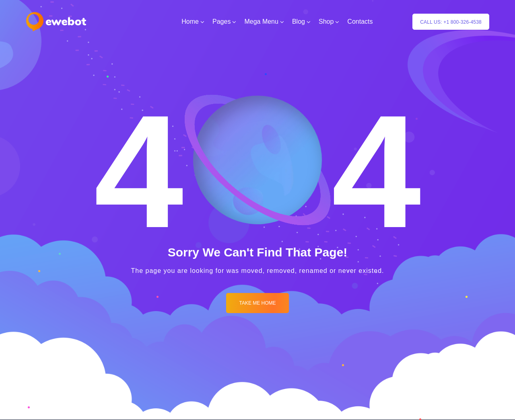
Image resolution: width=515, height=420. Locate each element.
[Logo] (56, 22)
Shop (326, 22)
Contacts (360, 22)
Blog (299, 22)
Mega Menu (261, 22)
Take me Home (257, 303)
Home (190, 22)
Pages (221, 22)
